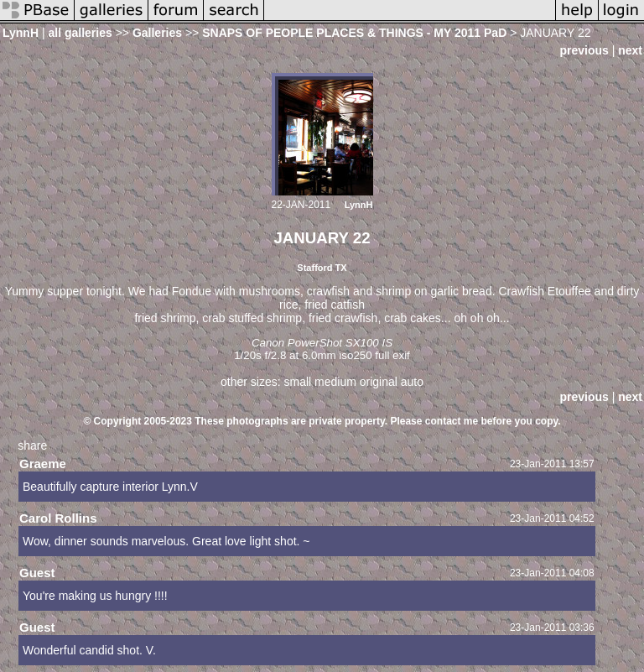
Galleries (157, 33)
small (297, 382)
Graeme (43, 464)
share (32, 445)
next (630, 50)
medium (335, 382)
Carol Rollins (58, 518)
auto (412, 382)
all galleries (80, 33)
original (379, 382)
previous (584, 50)
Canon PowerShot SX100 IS (322, 343)
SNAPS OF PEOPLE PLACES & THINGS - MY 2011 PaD (354, 33)
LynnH (21, 33)
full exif (392, 355)
